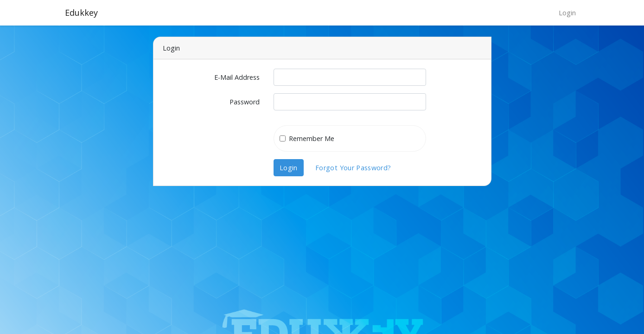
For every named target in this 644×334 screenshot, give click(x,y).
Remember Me (312, 138)
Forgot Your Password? (353, 168)
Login (567, 13)
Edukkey (81, 13)
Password (245, 102)
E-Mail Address (237, 77)
